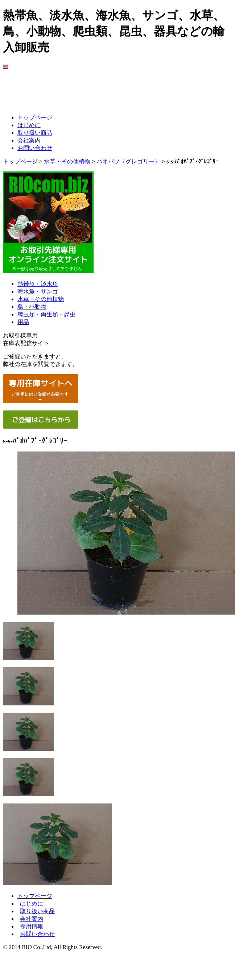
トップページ (35, 118)
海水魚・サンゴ (38, 291)
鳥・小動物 (32, 307)
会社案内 (29, 140)
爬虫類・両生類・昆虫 (46, 314)
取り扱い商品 (35, 133)
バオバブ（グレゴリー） (128, 161)
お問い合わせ (35, 148)
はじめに (29, 125)
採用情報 (32, 926)
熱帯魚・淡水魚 (38, 284)
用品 (23, 322)
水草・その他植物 (67, 161)
